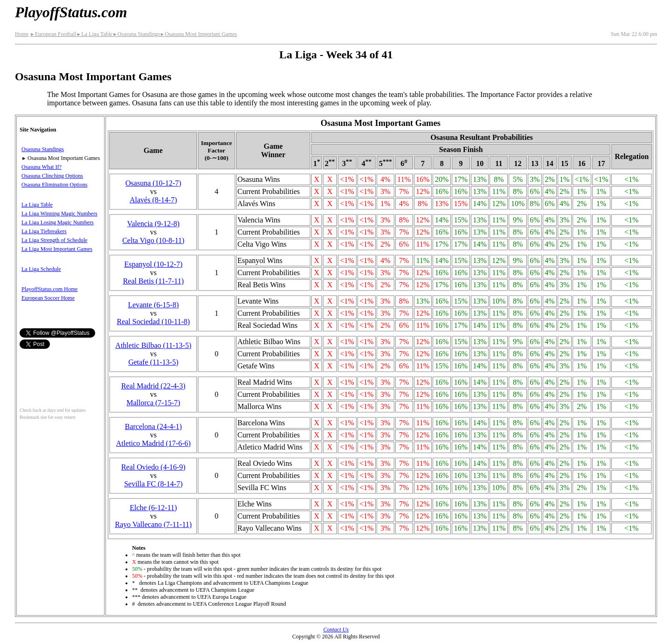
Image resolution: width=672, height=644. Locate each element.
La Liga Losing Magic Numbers (58, 222)
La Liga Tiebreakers (44, 231)
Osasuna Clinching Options (52, 176)
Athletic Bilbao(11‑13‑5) (153, 345)
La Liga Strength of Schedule (54, 240)
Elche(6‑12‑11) (153, 508)
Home (22, 34)
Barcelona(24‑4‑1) (153, 426)
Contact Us (336, 630)
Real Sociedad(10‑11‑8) (153, 322)
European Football (53, 34)
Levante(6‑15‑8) (153, 305)
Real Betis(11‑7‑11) (153, 281)
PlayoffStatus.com (71, 12)
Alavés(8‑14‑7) (154, 200)
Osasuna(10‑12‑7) (154, 183)
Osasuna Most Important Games (199, 34)
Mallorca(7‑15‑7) (153, 403)
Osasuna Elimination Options (54, 185)
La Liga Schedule (41, 269)
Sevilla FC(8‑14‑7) (153, 484)
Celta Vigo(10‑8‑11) (153, 240)
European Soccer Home (48, 298)
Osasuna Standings (136, 34)
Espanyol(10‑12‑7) (153, 264)
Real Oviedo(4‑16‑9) (154, 467)
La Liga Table (94, 34)
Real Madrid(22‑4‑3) (154, 386)
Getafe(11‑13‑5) (153, 362)
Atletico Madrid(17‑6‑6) (154, 443)
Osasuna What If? (42, 167)
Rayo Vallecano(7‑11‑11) (153, 524)
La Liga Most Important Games (57, 249)
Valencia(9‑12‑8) (153, 224)
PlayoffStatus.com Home (49, 289)
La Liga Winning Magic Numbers (59, 214)
